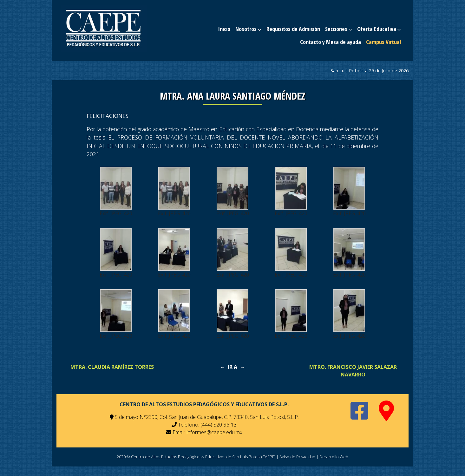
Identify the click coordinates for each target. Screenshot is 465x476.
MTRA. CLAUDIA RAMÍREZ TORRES (112, 367)
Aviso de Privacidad (297, 457)
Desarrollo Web (334, 457)
